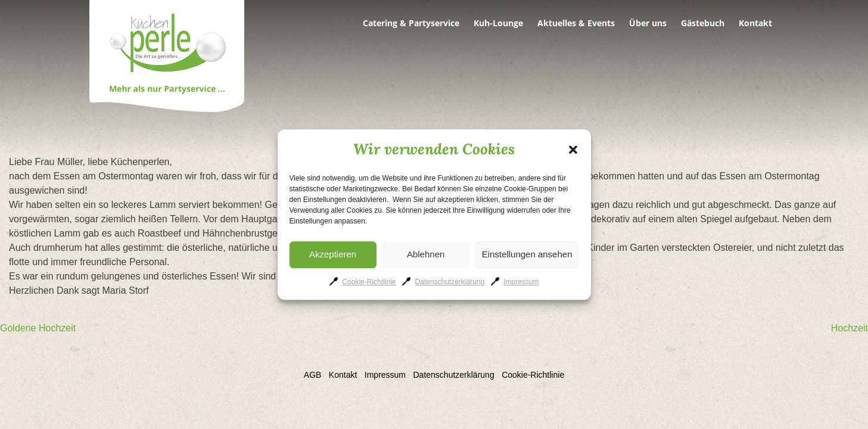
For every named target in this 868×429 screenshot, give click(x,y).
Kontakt (755, 23)
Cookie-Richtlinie (369, 282)
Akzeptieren (333, 254)
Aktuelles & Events (576, 23)
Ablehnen (426, 254)
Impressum (521, 282)
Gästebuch (703, 23)
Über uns (648, 23)
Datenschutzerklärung (449, 282)
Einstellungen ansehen (527, 254)
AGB (313, 375)
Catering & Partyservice (411, 23)
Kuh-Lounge (498, 23)
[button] (573, 150)
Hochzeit (850, 328)
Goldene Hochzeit (38, 328)
